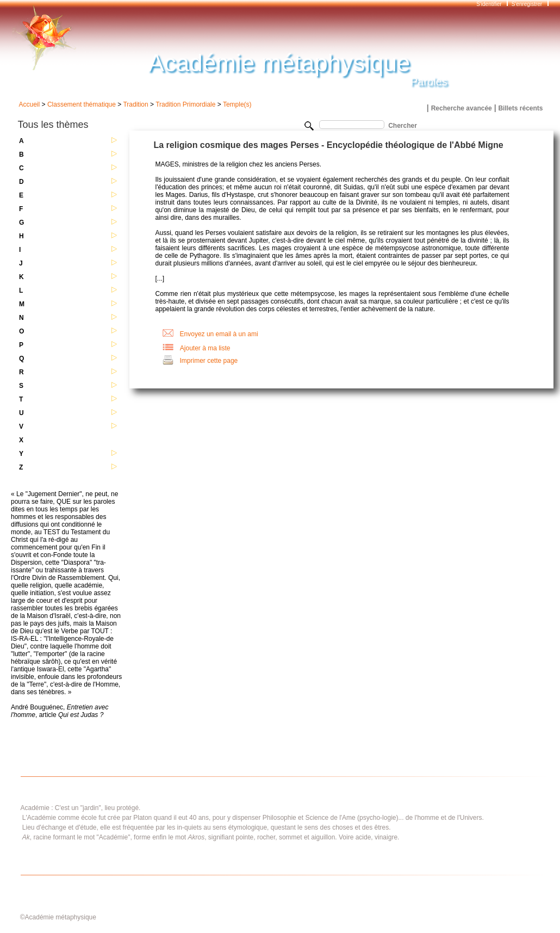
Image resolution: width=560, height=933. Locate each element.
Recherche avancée (462, 108)
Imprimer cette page (209, 361)
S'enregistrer (527, 4)
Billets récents (520, 108)
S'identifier (490, 4)
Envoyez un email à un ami (219, 334)
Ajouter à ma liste (205, 348)
